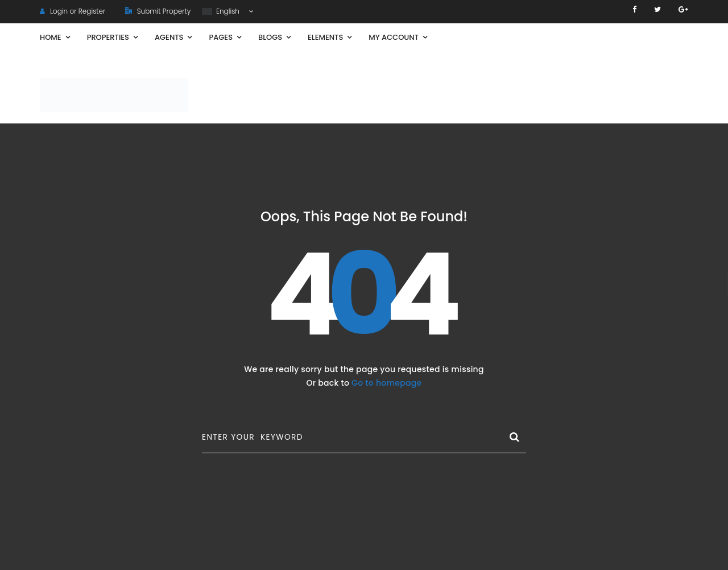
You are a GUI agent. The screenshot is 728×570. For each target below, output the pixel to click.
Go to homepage (386, 383)
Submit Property (158, 11)
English (222, 11)
